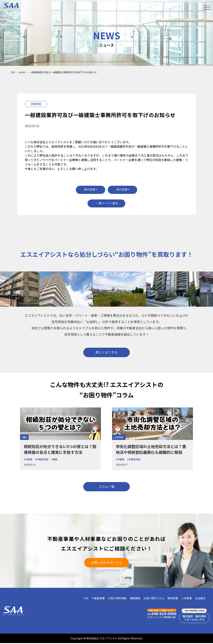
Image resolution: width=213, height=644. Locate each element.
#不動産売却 (42, 460)
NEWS (22, 72)
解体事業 (173, 599)
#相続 (54, 460)
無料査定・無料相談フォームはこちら (193, 619)
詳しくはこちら (107, 352)
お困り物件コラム (154, 599)
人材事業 (187, 599)
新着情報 (36, 104)
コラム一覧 (106, 487)
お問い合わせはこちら (106, 563)
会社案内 (200, 599)
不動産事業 (98, 599)
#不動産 (28, 460)
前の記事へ (91, 189)
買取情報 (135, 599)
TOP (13, 72)
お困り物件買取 (117, 599)
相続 (24, 438)
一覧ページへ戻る (107, 203)
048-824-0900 (160, 614)
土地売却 (119, 438)
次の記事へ (124, 189)
